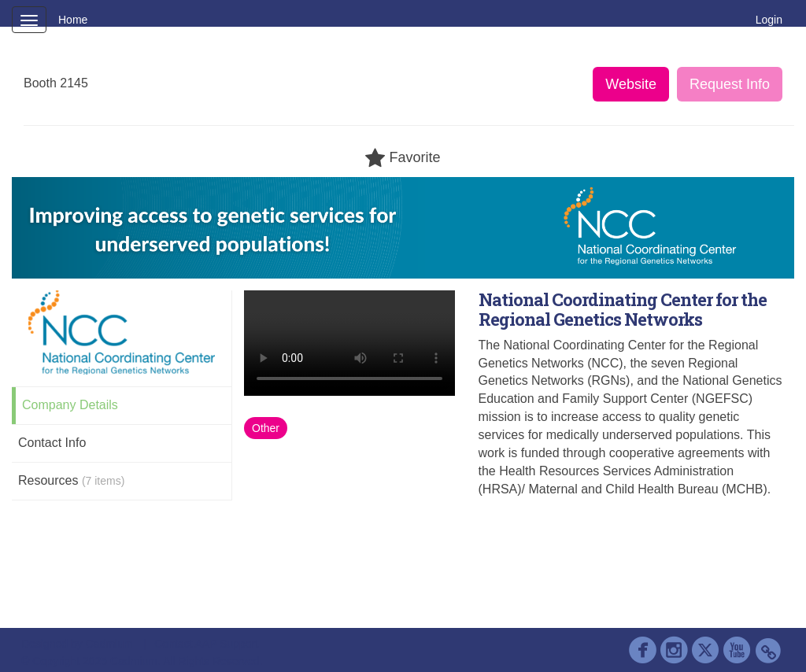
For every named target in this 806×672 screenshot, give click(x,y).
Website (631, 84)
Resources (71, 480)
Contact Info (52, 443)
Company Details (70, 405)
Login (769, 20)
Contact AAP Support (206, 644)
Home (73, 20)
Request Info (730, 84)
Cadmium (109, 644)
